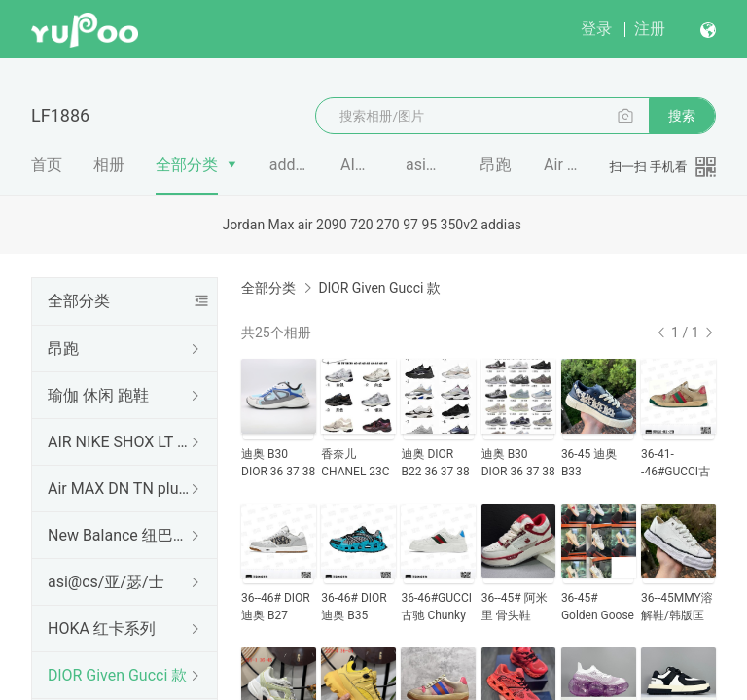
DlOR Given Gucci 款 (117, 675)
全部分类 (187, 165)
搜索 (682, 116)
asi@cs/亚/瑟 (427, 165)
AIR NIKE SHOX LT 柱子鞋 (121, 442)
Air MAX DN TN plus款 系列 (121, 489)
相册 (109, 165)
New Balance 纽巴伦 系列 (121, 535)
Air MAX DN (562, 165)
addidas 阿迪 (289, 165)
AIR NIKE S (357, 165)
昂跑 (496, 165)
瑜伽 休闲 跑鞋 (98, 395)
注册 (650, 29)
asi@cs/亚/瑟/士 (106, 582)
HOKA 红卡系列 (102, 629)
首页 (47, 165)
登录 (596, 29)
